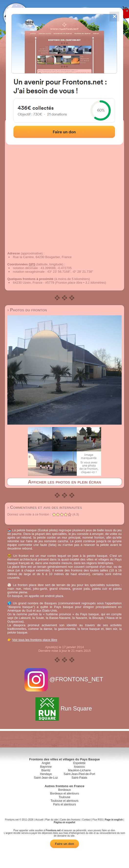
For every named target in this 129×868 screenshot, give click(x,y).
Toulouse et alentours (64, 801)
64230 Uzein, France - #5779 (33, 283)
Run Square (64, 708)
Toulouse (64, 797)
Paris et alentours (64, 804)
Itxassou (79, 767)
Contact (86, 820)
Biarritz (46, 770)
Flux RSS (98, 820)
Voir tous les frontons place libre (35, 640)
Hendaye (46, 774)
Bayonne (46, 767)
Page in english (114, 820)
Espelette (79, 763)
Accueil (39, 820)
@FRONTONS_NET (65, 679)
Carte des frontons (70, 820)
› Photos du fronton (27, 310)
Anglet (46, 763)
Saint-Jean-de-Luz (46, 778)
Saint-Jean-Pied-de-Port (79, 774)
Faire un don (64, 844)
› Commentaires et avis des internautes (45, 507)
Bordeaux (64, 790)
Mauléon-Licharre (79, 770)
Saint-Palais (79, 778)
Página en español (64, 822)
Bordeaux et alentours (64, 793)
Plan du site (52, 820)
